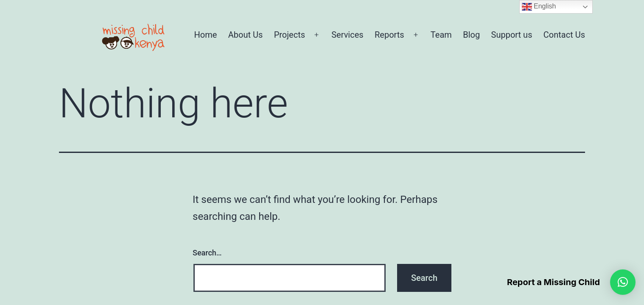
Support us (512, 35)
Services (347, 35)
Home (206, 35)
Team (441, 35)
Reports (389, 35)
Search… (207, 253)
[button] (623, 282)
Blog (471, 35)
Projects (290, 35)
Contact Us (564, 35)
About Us (246, 35)
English (539, 7)
